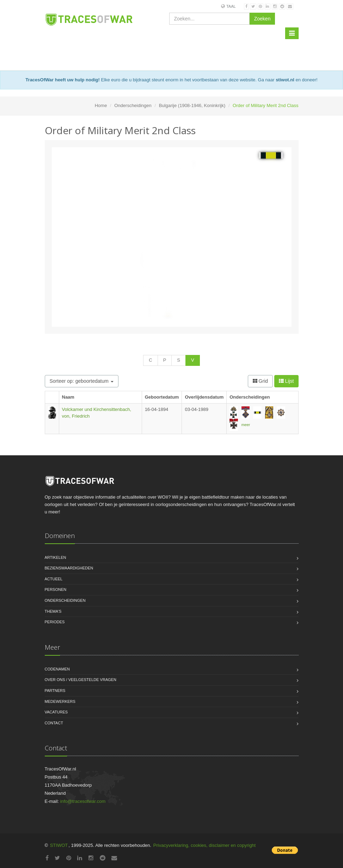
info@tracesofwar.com (83, 801)
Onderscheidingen (133, 105)
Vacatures (56, 712)
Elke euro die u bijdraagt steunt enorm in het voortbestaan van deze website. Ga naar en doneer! (171, 80)
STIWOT (59, 845)
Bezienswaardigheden (69, 568)
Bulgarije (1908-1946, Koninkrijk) (192, 105)
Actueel (54, 579)
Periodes (55, 622)
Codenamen (57, 669)
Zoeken (262, 19)
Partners (55, 691)
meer (246, 425)
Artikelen (56, 557)
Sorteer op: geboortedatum (82, 381)
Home (101, 105)
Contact (54, 723)
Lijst (286, 381)
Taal (231, 6)
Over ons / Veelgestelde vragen (81, 680)
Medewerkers (60, 701)
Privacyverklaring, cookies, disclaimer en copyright (204, 845)
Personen (56, 589)
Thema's (53, 611)
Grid (260, 381)
